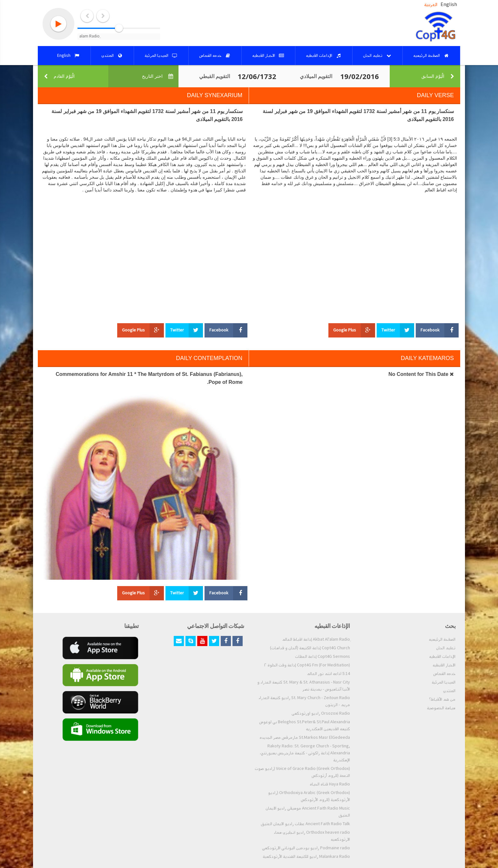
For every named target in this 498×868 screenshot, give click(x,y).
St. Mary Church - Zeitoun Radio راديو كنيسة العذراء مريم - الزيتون (304, 701)
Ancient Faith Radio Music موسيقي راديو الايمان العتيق (308, 812)
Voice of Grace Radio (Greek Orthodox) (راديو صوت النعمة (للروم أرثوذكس (302, 772)
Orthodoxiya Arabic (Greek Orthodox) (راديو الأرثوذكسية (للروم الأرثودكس (309, 796)
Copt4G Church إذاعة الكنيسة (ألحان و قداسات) (310, 648)
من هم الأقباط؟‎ (442, 699)
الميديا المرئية (444, 682)
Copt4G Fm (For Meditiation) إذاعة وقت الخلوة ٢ (307, 665)
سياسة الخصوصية (441, 708)
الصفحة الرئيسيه (442, 639)
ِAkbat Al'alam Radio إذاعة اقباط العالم (316, 639)
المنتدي (449, 691)
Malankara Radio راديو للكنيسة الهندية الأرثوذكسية (306, 857)
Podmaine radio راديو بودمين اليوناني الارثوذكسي (306, 848)
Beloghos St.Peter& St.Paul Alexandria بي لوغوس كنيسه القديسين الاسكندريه (305, 725)
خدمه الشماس (444, 674)
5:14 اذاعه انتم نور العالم (328, 674)
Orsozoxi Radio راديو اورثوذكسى (321, 713)
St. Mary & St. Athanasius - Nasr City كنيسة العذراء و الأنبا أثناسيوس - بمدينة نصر (304, 686)
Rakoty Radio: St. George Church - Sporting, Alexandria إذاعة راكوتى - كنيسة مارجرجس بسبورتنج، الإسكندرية (305, 753)
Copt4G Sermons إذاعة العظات (323, 657)
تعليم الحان (446, 648)
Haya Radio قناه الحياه (330, 784)
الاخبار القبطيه (444, 665)
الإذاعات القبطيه (442, 657)
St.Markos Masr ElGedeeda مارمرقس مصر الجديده (305, 738)
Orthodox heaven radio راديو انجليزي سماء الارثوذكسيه (312, 836)
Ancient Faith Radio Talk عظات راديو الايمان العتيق (305, 824)
